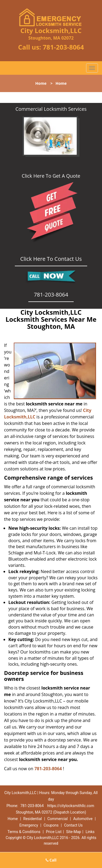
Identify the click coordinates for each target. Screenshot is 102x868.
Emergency (29, 825)
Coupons (51, 825)
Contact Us (73, 825)
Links (90, 832)
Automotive (83, 819)
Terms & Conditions (24, 832)
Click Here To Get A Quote (51, 176)
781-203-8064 (63, 47)
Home (41, 83)
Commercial (57, 819)
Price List (54, 832)
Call (51, 860)
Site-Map (74, 832)
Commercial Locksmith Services (51, 109)
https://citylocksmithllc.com (71, 806)
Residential (33, 819)
